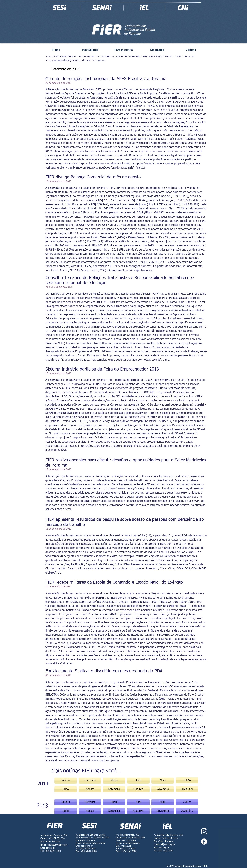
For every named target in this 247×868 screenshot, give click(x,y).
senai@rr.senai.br (131, 843)
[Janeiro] (66, 781)
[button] (114, 781)
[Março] (114, 802)
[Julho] (66, 811)
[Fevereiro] (90, 781)
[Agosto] (90, 811)
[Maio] (163, 802)
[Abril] (138, 802)
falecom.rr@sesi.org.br (94, 843)
